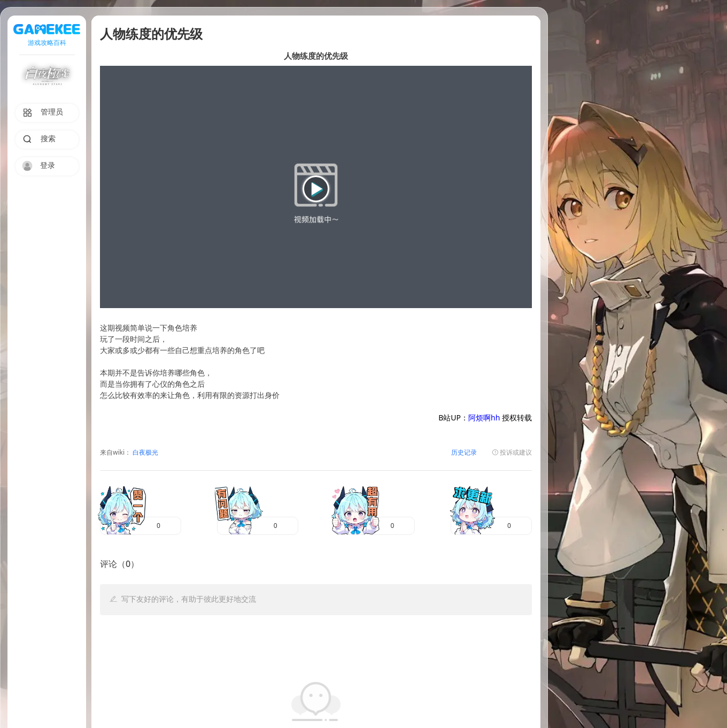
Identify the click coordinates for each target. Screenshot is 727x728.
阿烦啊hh (484, 419)
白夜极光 (145, 453)
